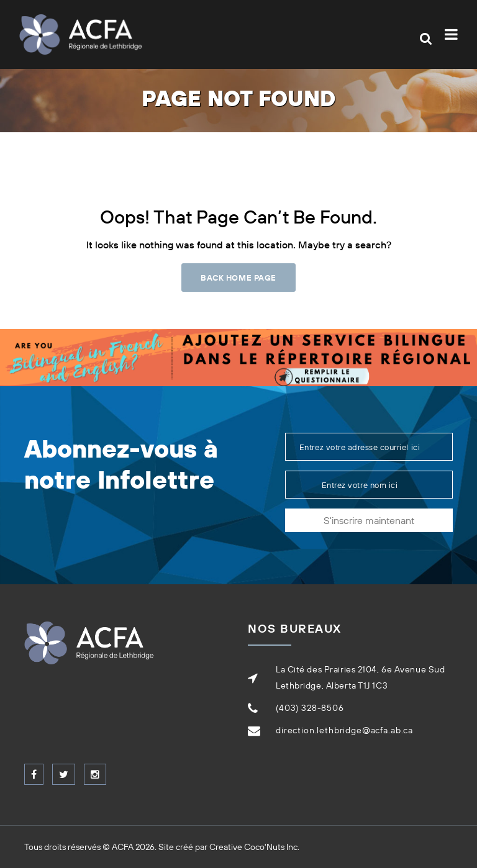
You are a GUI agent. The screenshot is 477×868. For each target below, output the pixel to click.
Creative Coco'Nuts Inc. (254, 847)
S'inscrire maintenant (369, 520)
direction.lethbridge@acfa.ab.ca (344, 730)
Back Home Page (238, 278)
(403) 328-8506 (310, 708)
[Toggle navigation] (453, 34)
